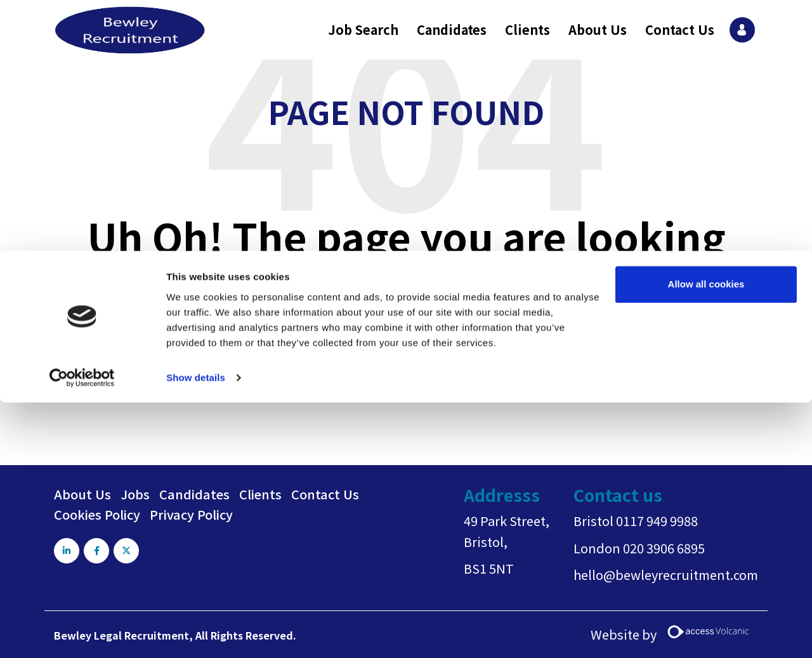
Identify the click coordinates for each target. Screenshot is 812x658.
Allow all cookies (706, 33)
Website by (674, 634)
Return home (433, 387)
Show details (196, 127)
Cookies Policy (97, 514)
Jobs (135, 494)
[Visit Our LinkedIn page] (67, 551)
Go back (355, 387)
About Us (82, 494)
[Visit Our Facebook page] (98, 551)
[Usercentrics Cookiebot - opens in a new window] (82, 127)
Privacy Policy (191, 514)
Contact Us (325, 494)
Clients (260, 494)
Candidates (194, 494)
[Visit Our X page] (129, 551)
